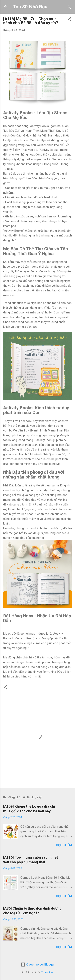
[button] (69, 20)
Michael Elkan (48, 972)
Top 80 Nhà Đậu (30, 7)
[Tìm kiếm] (69, 8)
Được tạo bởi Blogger (38, 965)
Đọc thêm (64, 845)
